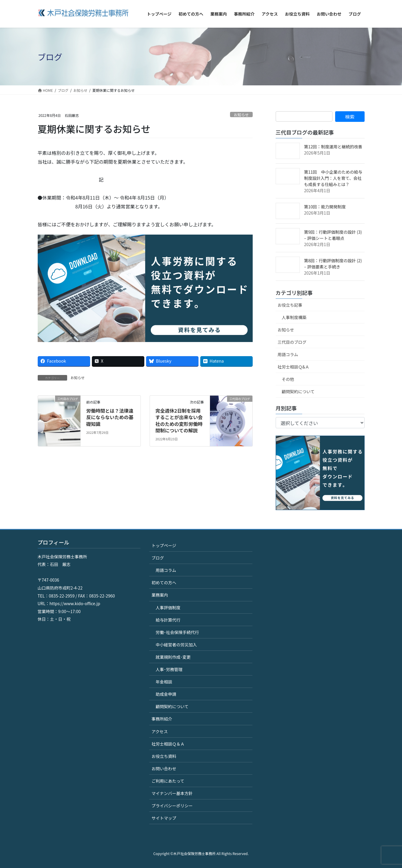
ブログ (158, 558)
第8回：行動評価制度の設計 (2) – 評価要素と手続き (333, 264)
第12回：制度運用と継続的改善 (333, 147)
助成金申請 (166, 694)
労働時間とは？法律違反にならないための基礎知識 (110, 417)
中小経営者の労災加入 (176, 645)
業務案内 (160, 595)
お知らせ (241, 115)
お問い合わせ (164, 769)
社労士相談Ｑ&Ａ (294, 367)
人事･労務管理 (169, 669)
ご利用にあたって (168, 781)
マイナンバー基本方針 (172, 793)
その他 (288, 379)
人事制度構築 (294, 317)
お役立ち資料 (164, 756)
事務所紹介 (162, 719)
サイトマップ (164, 818)
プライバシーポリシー (172, 806)
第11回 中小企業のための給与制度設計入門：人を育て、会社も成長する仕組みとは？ (333, 178)
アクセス (159, 731)
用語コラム (288, 354)
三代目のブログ (292, 342)
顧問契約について (298, 391)
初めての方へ (164, 582)
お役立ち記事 (290, 305)
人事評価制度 (168, 608)
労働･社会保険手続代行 (177, 632)
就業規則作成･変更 (173, 657)
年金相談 (164, 682)
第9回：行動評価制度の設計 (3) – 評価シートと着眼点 (333, 235)
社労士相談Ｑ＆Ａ (168, 744)
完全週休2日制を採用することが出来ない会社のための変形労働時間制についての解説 (179, 420)
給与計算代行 (168, 620)
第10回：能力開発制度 (325, 207)
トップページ (164, 545)
